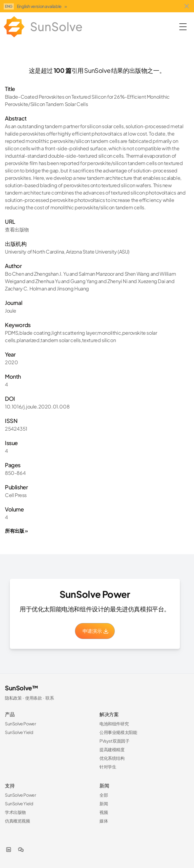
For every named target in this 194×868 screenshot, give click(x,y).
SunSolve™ (21, 688)
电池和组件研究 (114, 724)
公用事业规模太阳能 (118, 732)
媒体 (104, 821)
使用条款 (33, 698)
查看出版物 (17, 229)
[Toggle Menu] (183, 27)
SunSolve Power (20, 724)
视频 (104, 812)
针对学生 (108, 767)
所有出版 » (16, 531)
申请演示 (96, 631)
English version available (42, 6)
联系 (50, 698)
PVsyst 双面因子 (114, 741)
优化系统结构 (112, 758)
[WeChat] (21, 850)
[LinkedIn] (9, 850)
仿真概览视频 (17, 821)
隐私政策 (13, 698)
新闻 (104, 803)
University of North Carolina (35, 252)
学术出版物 (15, 812)
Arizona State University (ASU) (98, 252)
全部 (104, 795)
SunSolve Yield (19, 732)
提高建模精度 (112, 749)
